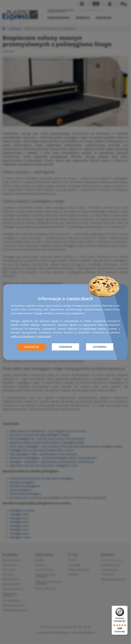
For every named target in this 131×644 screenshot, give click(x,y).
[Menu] (126, 608)
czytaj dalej (44, 336)
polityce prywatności (23, 336)
